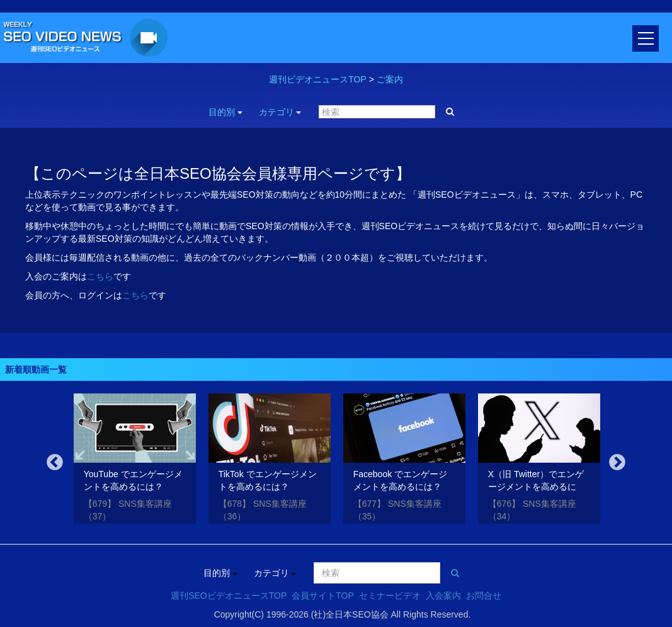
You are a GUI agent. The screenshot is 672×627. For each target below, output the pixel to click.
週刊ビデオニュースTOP (318, 79)
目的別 (225, 112)
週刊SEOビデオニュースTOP (229, 596)
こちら (100, 276)
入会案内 (443, 596)
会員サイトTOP (323, 596)
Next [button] (617, 463)
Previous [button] (55, 463)
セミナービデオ (390, 596)
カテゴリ (280, 112)
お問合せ (484, 596)
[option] (135, 461)
